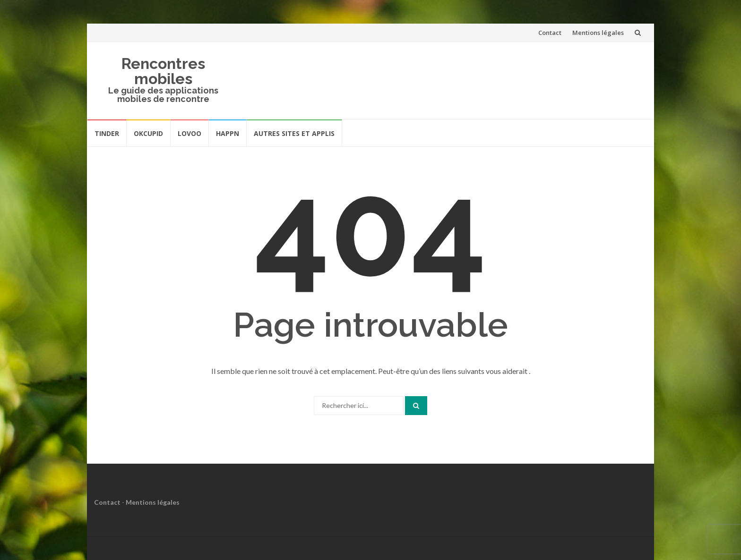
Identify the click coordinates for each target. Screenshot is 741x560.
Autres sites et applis (294, 133)
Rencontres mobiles (163, 71)
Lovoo (190, 133)
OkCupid (148, 133)
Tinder (107, 133)
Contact (550, 33)
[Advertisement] (468, 79)
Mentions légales (598, 33)
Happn (228, 133)
